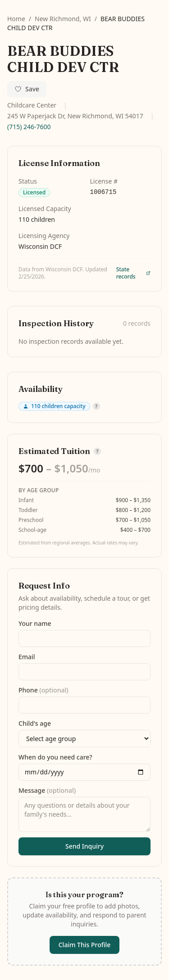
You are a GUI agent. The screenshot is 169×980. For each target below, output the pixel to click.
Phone (43, 690)
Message (47, 790)
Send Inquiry (84, 846)
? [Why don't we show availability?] (96, 406)
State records (133, 273)
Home (16, 19)
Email (27, 657)
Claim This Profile (85, 945)
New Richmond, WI (63, 19)
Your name (35, 623)
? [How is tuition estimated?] (98, 451)
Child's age (35, 723)
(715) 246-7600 (29, 127)
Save (27, 89)
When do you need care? (55, 757)
